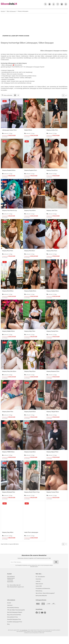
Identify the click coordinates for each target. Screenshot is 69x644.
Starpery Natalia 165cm (30, 294)
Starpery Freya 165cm (30, 214)
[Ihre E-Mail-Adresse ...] (31, 566)
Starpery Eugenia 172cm (31, 174)
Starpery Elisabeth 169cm (9, 174)
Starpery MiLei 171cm (8, 254)
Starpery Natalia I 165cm (53, 294)
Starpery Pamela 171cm (52, 335)
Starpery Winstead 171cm (9, 496)
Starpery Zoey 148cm (8, 536)
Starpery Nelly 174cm (30, 335)
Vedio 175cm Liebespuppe (31, 536)
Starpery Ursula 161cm (30, 455)
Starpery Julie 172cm (52, 214)
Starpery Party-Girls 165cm (9, 375)
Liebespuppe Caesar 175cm (9, 134)
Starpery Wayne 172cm (52, 455)
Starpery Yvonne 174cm (53, 496)
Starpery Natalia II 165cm (8, 335)
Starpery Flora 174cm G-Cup (10, 214)
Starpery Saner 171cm (8, 415)
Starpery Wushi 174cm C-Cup (32, 496)
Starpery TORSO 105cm (8, 455)
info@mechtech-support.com (17, 590)
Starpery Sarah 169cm (30, 415)
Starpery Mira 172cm (52, 254)
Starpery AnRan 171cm (52, 134)
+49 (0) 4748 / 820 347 (15, 589)
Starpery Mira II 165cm (8, 294)
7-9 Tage (10, 137)
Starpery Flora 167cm (52, 174)
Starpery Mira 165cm (30, 254)
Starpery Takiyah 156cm (53, 415)
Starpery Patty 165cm (30, 375)
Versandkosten (24, 634)
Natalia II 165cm (28, 134)
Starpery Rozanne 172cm (53, 375)
